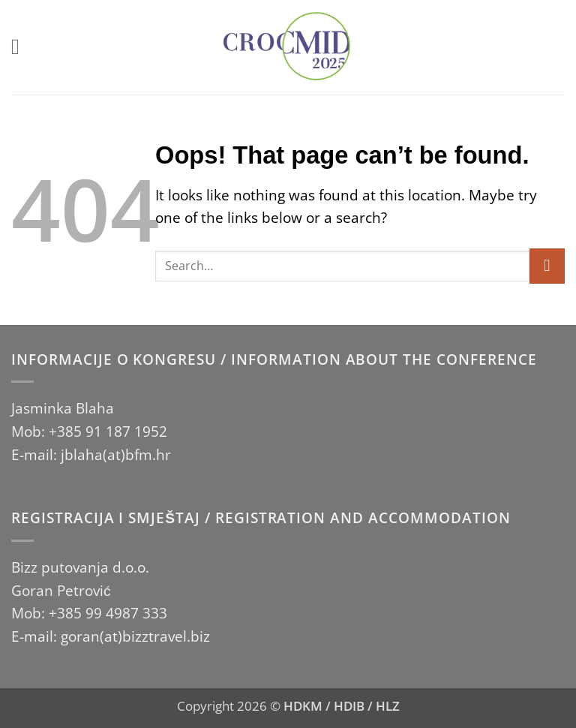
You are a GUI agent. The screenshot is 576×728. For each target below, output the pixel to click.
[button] (22, 47)
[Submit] (547, 266)
